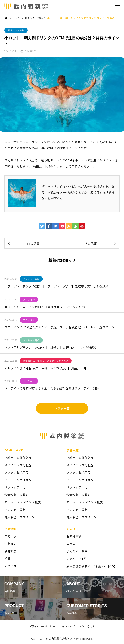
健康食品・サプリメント (21, 517)
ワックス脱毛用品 (17, 472)
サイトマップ (67, 626)
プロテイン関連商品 (18, 480)
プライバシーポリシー (42, 626)
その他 (71, 529)
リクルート (74, 559)
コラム (71, 544)
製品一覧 (72, 450)
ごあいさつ (12, 536)
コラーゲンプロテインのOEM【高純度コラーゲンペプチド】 (46, 307)
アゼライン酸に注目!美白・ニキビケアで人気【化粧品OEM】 (46, 368)
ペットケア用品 (31, 340)
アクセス (10, 566)
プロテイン (29, 300)
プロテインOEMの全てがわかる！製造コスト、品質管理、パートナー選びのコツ (59, 327)
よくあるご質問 (77, 551)
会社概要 (10, 551)
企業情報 (10, 529)
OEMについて (14, 450)
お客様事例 (74, 536)
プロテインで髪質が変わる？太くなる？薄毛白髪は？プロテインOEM (52, 388)
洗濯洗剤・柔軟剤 (17, 495)
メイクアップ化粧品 (18, 465)
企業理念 (10, 544)
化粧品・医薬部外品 (18, 458)
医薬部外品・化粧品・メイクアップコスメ (46, 361)
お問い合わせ (87, 626)
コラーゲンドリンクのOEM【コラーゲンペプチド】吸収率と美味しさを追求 (56, 286)
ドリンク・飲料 (16, 30)
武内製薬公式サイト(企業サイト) (89, 566)
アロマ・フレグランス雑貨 (23, 502)
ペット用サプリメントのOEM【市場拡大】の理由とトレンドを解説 (50, 347)
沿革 (7, 559)
